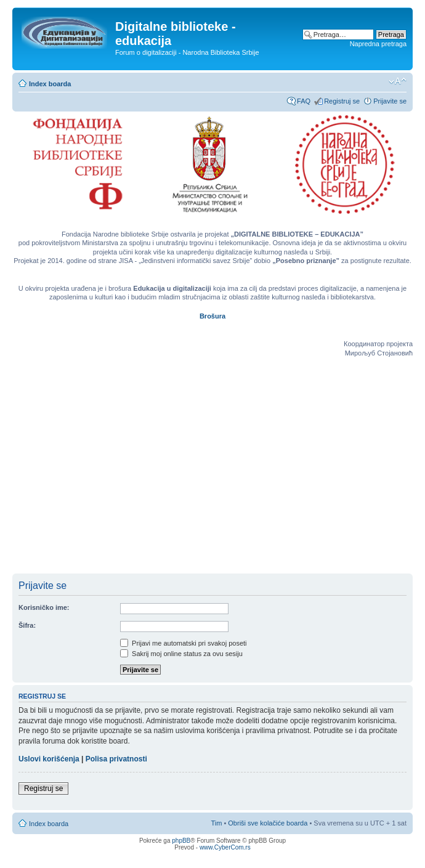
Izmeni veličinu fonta (398, 81)
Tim (216, 823)
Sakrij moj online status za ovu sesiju (181, 654)
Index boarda (50, 84)
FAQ (304, 101)
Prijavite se (390, 101)
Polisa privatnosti (116, 759)
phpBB (181, 841)
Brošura (212, 316)
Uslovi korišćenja (49, 759)
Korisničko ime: (44, 607)
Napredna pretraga (378, 44)
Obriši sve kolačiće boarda (268, 823)
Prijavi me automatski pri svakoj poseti (184, 643)
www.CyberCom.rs (225, 847)
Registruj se (342, 101)
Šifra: (27, 625)
